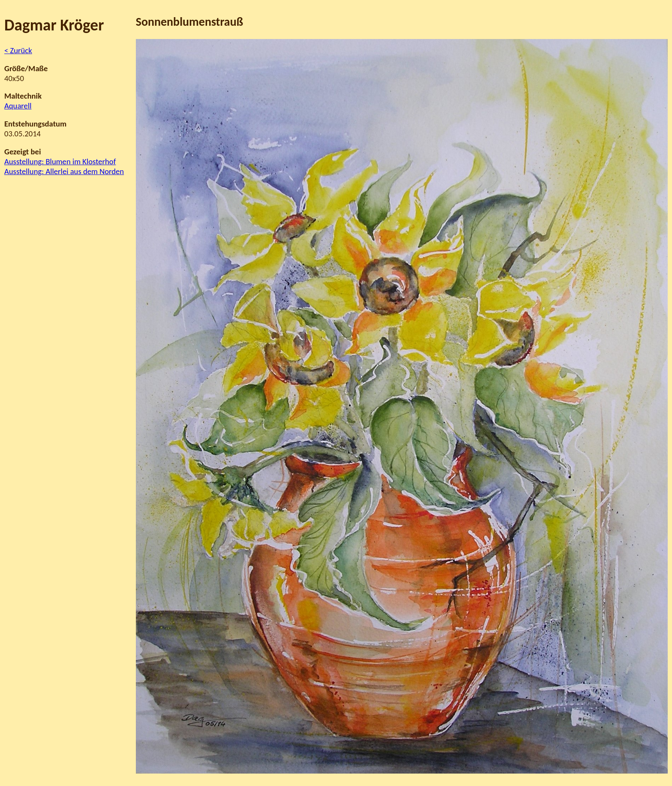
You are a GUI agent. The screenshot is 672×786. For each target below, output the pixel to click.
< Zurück (18, 50)
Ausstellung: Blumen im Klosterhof (60, 161)
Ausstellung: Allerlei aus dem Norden (64, 171)
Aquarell (18, 106)
